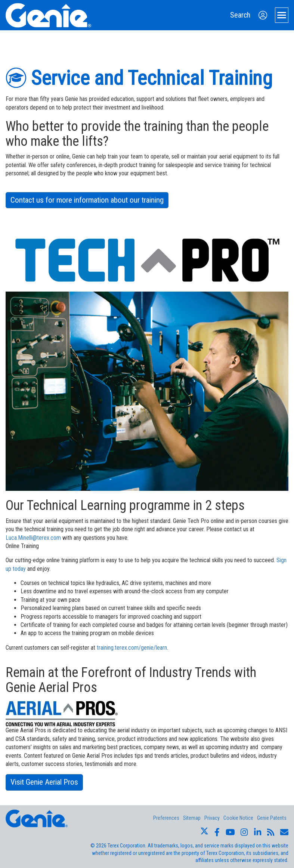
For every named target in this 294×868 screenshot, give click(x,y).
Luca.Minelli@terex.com (33, 538)
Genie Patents (272, 818)
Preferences (166, 818)
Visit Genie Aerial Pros (44, 782)
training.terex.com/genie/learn (132, 648)
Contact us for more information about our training (87, 200)
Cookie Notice (238, 818)
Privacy (212, 818)
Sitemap (192, 818)
